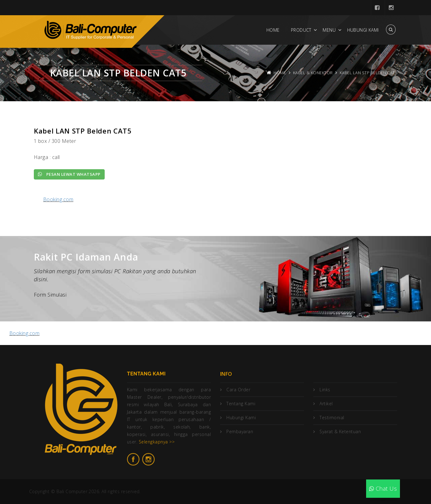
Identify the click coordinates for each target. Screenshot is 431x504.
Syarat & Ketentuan (340, 431)
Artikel (326, 404)
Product (301, 30)
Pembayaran (240, 431)
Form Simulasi (50, 295)
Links (325, 390)
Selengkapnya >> (157, 442)
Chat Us (383, 488)
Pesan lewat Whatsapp (69, 174)
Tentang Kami (241, 404)
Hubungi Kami (363, 30)
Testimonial (332, 418)
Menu (329, 30)
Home (273, 30)
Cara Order (238, 390)
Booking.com (58, 199)
